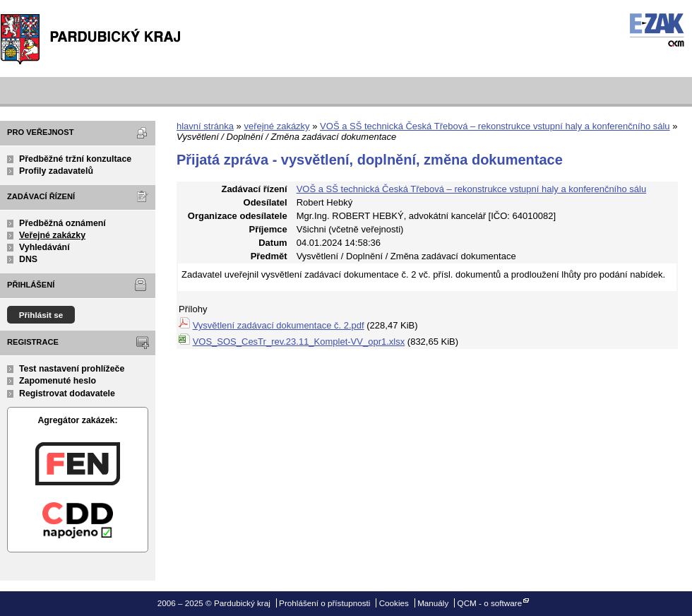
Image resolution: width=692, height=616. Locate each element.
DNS (28, 259)
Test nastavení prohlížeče (72, 369)
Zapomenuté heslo (58, 381)
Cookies (394, 603)
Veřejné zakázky (52, 235)
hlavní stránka (205, 126)
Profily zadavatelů (56, 171)
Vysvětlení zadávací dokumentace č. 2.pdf (279, 325)
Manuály (433, 603)
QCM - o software (490, 603)
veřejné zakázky (276, 126)
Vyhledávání (44, 247)
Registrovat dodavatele (67, 393)
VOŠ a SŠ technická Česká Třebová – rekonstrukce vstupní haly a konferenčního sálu (495, 126)
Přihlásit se (41, 315)
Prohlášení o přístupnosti (324, 603)
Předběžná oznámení (62, 223)
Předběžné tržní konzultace (75, 159)
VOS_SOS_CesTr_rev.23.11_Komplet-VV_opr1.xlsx (299, 342)
